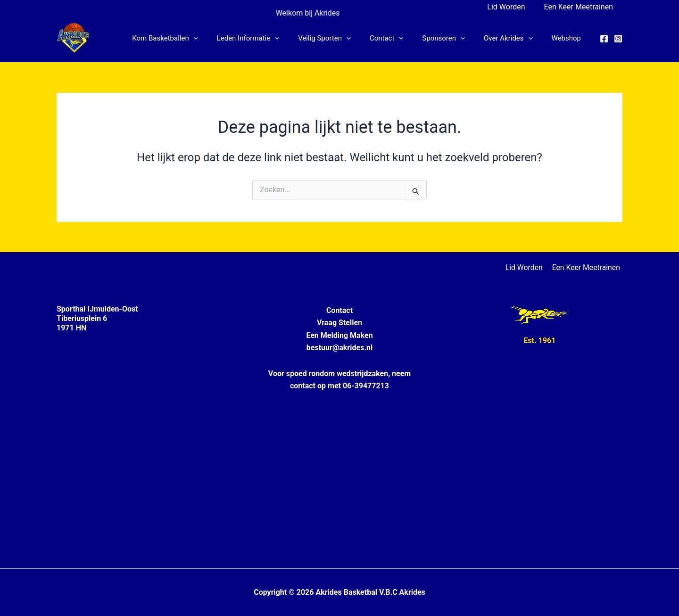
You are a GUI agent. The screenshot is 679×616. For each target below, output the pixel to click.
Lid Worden (512, 7)
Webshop (569, 38)
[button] (224, 38)
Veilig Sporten (346, 38)
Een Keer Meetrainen (580, 7)
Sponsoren (455, 38)
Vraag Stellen (339, 323)
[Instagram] (618, 39)
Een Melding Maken (339, 335)
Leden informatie (274, 38)
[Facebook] (604, 39)
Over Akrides (515, 38)
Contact (403, 38)
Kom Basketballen (195, 38)
